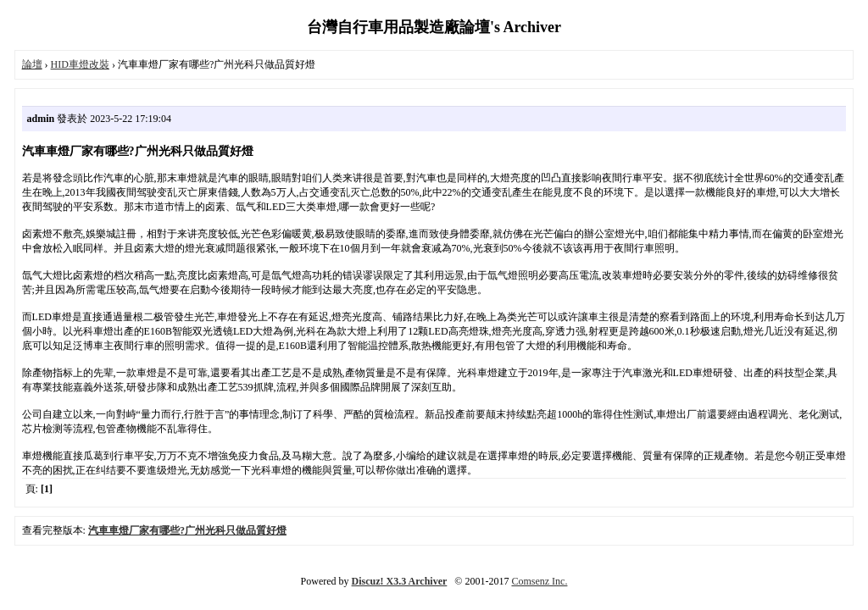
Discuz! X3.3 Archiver (400, 581)
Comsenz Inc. (539, 581)
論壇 (32, 64)
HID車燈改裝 (80, 64)
